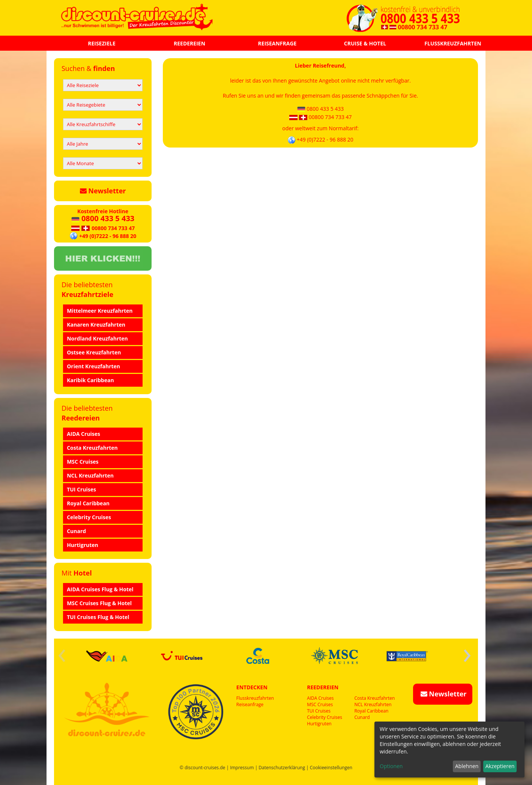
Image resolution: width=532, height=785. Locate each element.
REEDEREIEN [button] (189, 43)
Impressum (242, 768)
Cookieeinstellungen (331, 768)
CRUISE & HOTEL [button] (365, 43)
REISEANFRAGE (277, 43)
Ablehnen (467, 766)
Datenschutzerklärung (282, 768)
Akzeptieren (500, 766)
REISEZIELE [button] (102, 43)
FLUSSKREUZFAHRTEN (453, 43)
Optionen (391, 766)
